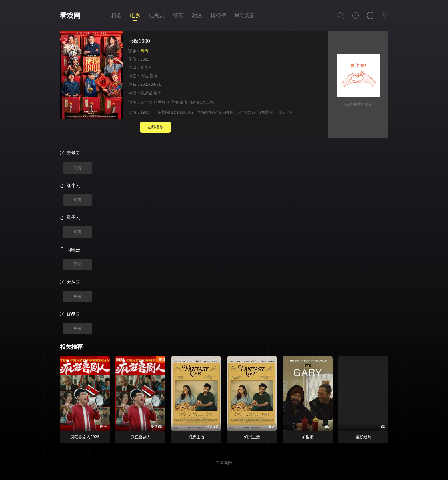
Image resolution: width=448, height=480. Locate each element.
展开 (286, 112)
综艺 (178, 15)
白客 (184, 102)
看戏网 (70, 16)
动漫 (197, 15)
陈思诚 (146, 93)
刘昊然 (159, 102)
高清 (77, 168)
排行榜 (218, 15)
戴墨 (157, 93)
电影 (135, 15)
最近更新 (245, 15)
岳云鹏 (208, 102)
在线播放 (155, 127)
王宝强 (146, 102)
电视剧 (157, 15)
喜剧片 (146, 67)
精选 (116, 15)
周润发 (173, 102)
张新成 (195, 102)
